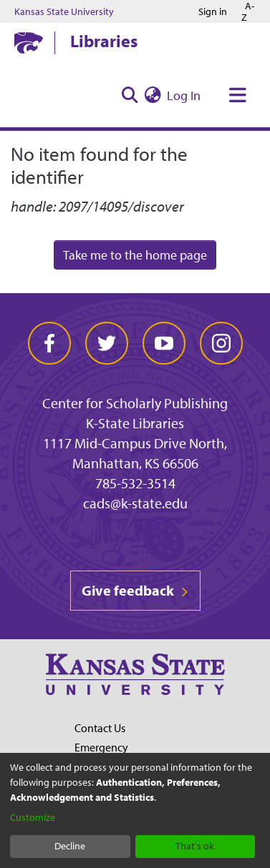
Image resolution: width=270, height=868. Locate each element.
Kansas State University (64, 11)
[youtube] (164, 343)
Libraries (104, 41)
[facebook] (49, 343)
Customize (33, 817)
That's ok (195, 846)
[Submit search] (130, 95)
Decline (70, 846)
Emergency (101, 747)
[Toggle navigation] (238, 95)
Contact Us (100, 728)
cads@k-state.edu (135, 503)
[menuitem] (153, 95)
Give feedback (135, 590)
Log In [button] (184, 95)
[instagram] (221, 343)
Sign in (213, 11)
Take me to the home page (135, 255)
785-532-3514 (135, 483)
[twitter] (107, 343)
